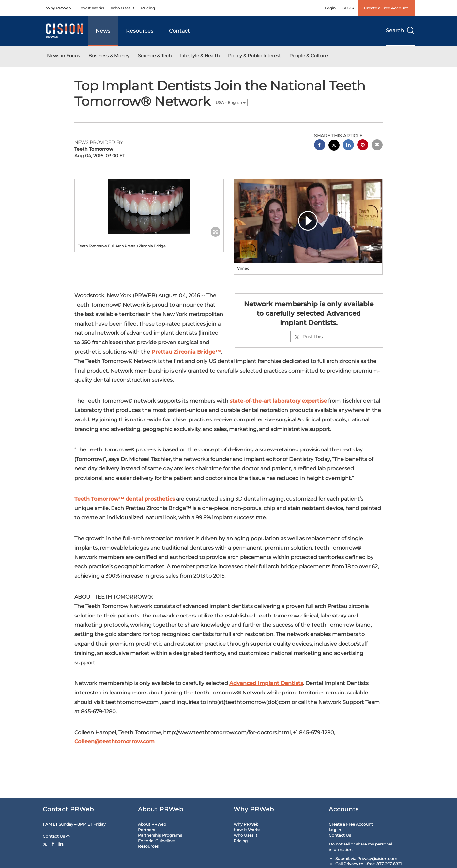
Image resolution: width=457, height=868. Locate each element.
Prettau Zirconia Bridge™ (186, 352)
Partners (146, 830)
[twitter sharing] (334, 146)
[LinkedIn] (61, 844)
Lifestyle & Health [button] (200, 56)
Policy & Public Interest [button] (254, 56)
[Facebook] (53, 844)
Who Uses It (122, 8)
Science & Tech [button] (155, 56)
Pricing (148, 8)
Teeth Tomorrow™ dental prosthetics (125, 499)
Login (330, 8)
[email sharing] (377, 146)
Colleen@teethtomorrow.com (114, 742)
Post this (309, 337)
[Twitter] (46, 844)
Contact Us (56, 836)
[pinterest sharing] (363, 146)
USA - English (231, 103)
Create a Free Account (386, 8)
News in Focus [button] (63, 56)
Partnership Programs (160, 835)
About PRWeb (152, 824)
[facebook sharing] (320, 146)
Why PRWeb (58, 8)
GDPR (348, 8)
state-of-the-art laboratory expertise (278, 401)
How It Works (91, 8)
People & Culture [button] (308, 56)
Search (400, 30)
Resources (140, 31)
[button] (149, 206)
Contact (179, 31)
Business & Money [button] (109, 56)
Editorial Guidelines (157, 841)
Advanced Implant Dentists (266, 683)
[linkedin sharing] (348, 146)
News (103, 31)
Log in (335, 830)
